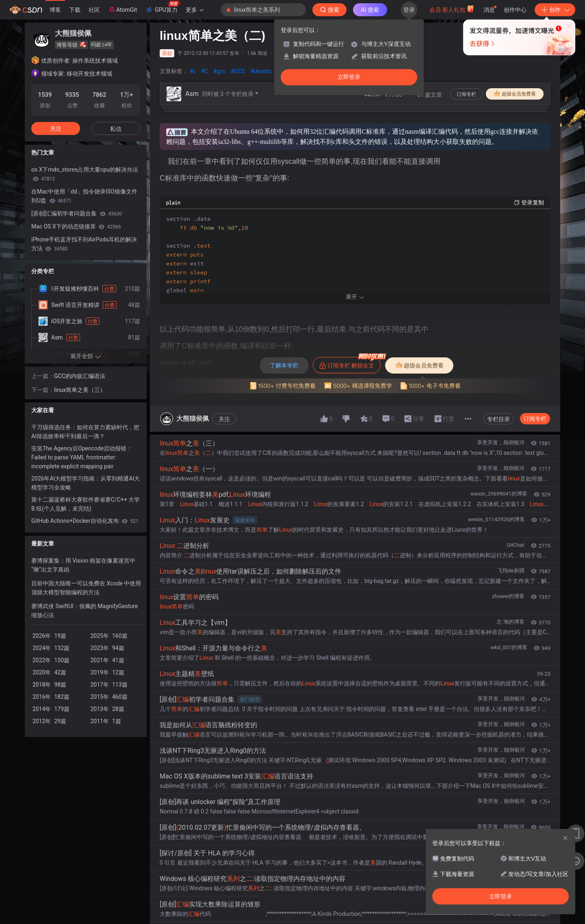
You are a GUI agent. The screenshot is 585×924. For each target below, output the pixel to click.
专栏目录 (498, 449)
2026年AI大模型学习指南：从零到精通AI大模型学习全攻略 (86, 483)
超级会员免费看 (515, 93)
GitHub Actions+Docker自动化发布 (85, 521)
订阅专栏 (466, 94)
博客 (55, 10)
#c (193, 71)
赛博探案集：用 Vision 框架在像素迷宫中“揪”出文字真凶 (83, 565)
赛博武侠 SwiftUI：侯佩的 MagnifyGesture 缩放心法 (84, 611)
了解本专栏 (284, 396)
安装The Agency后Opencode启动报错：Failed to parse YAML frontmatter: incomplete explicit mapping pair (82, 457)
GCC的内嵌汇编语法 (80, 376)
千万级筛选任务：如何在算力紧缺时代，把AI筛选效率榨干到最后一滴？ (85, 432)
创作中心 (515, 10)
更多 (195, 10)
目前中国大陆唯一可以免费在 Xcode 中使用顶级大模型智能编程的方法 (86, 588)
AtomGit (122, 9)
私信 (116, 129)
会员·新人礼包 (452, 9)
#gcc (220, 71)
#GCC (238, 71)
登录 (409, 10)
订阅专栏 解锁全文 (350, 393)
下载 (75, 10)
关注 (224, 449)
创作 (555, 10)
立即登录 (349, 77)
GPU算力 (163, 7)
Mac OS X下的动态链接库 (76, 226)
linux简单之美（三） (80, 390)
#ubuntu (261, 71)
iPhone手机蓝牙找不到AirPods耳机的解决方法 (84, 244)
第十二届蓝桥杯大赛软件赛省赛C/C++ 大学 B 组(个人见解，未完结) (86, 504)
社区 (94, 10)
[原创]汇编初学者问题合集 (77, 213)
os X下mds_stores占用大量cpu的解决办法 (85, 174)
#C (205, 71)
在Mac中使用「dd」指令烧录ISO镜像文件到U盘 (84, 196)
